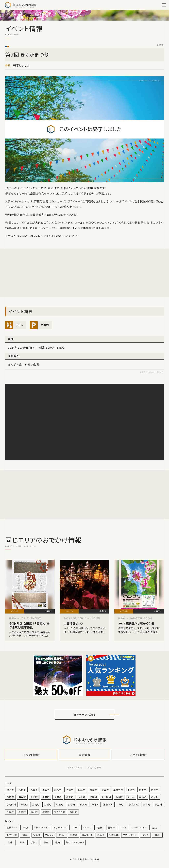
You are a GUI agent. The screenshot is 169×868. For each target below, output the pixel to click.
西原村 (155, 797)
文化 (10, 842)
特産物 (37, 835)
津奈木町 (108, 805)
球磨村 (46, 812)
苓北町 (73, 812)
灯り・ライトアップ (75, 842)
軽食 (100, 828)
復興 (58, 842)
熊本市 (10, 790)
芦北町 (95, 805)
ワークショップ (139, 828)
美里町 (22, 797)
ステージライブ (42, 828)
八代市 (22, 790)
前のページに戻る (84, 714)
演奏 (25, 835)
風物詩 (74, 835)
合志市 (10, 797)
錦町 (121, 805)
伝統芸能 (114, 835)
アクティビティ (130, 835)
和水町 (70, 797)
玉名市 (46, 790)
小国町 (119, 797)
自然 (157, 835)
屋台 (155, 828)
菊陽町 (94, 797)
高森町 (143, 797)
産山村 (131, 797)
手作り (34, 842)
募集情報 (84, 755)
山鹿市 (160, 45)
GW (75, 828)
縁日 (46, 842)
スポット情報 (138, 755)
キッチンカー (60, 828)
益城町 (48, 805)
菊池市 (94, 790)
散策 (62, 835)
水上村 (159, 805)
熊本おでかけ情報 (20, 5)
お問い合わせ (95, 768)
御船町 (24, 805)
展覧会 (101, 835)
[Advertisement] (58, 273)
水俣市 (70, 790)
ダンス (145, 835)
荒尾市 (58, 790)
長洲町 (58, 797)
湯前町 (147, 805)
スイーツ (87, 828)
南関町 (46, 797)
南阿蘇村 (11, 805)
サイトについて (75, 768)
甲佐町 (60, 805)
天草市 (155, 790)
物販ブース (87, 835)
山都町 (72, 805)
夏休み (112, 828)
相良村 (10, 812)
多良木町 (134, 805)
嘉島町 (36, 805)
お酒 (22, 842)
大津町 (82, 797)
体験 (26, 828)
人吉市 (34, 790)
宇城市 (131, 790)
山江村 (34, 812)
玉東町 (34, 797)
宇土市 (105, 790)
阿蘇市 (143, 790)
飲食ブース (12, 828)
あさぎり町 (60, 812)
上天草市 (118, 790)
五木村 (22, 812)
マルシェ (49, 835)
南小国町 (106, 797)
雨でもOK (12, 835)
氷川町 (84, 805)
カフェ (124, 828)
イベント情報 (31, 755)
